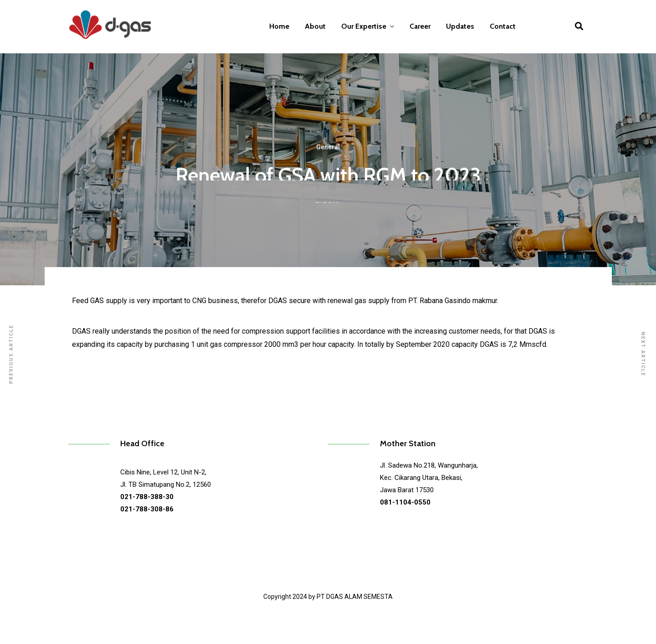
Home (279, 26)
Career (420, 26)
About (315, 26)
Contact (503, 26)
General (328, 153)
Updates (460, 26)
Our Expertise (364, 26)
